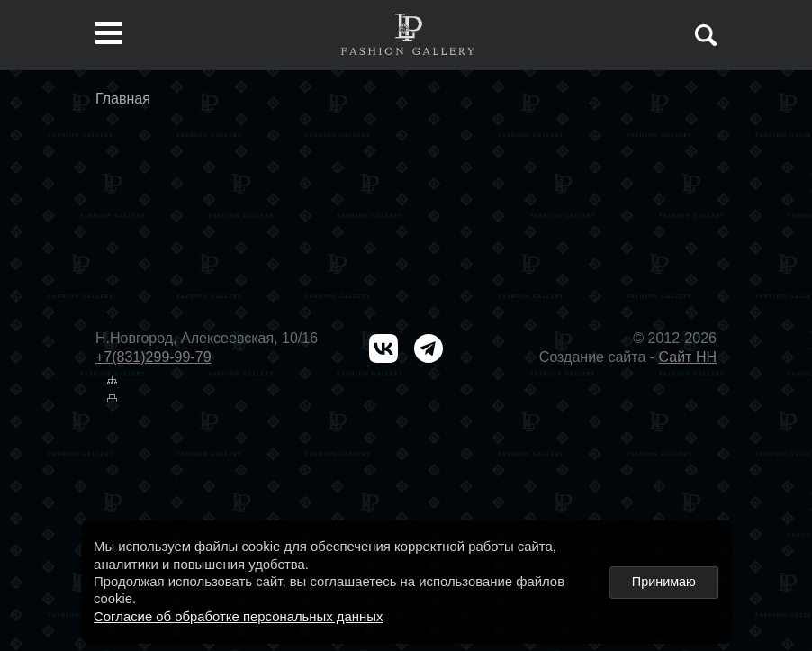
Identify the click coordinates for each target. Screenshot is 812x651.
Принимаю (664, 582)
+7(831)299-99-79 (153, 357)
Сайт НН (688, 357)
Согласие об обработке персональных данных (238, 617)
